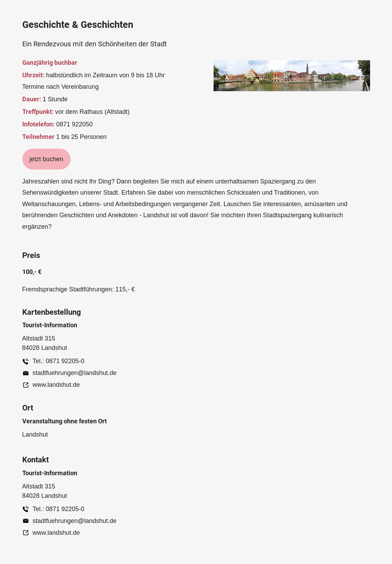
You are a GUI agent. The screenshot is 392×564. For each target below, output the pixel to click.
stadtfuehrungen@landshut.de (75, 373)
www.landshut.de (56, 385)
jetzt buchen (46, 159)
